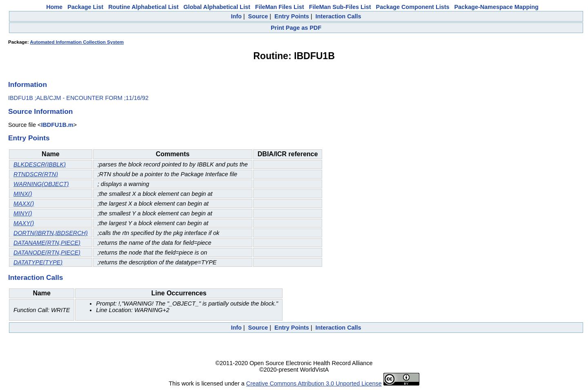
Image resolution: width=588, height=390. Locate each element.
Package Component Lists (413, 7)
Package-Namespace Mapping (497, 7)
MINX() (23, 194)
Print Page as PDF (296, 28)
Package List (85, 7)
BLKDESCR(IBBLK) (40, 164)
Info (236, 16)
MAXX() (24, 204)
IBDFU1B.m (57, 125)
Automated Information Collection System (77, 42)
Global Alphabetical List (217, 7)
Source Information (40, 111)
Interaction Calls (339, 16)
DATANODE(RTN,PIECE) (47, 253)
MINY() (23, 213)
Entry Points (292, 16)
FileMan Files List (280, 7)
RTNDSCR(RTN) (36, 174)
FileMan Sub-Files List (340, 7)
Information (28, 84)
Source (258, 16)
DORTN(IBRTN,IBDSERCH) (51, 233)
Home (54, 7)
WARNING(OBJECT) (41, 184)
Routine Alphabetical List (143, 7)
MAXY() (24, 223)
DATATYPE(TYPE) (38, 262)
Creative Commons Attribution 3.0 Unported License (314, 383)
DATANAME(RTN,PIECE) (47, 243)
